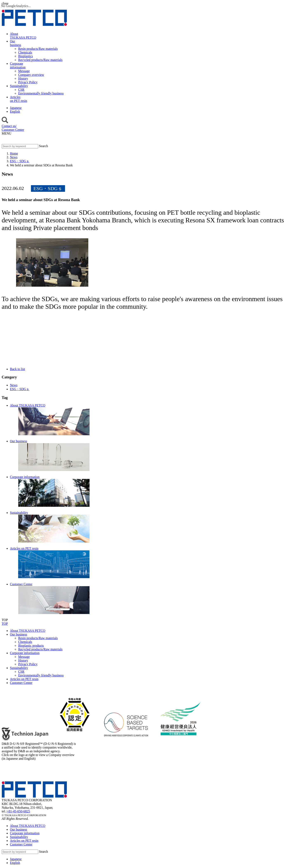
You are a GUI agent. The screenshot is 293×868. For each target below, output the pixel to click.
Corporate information (25, 653)
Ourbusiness (15, 43)
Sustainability (19, 86)
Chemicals (25, 642)
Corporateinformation (18, 65)
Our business (18, 634)
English (15, 111)
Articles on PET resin (24, 679)
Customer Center (21, 683)
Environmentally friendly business (41, 675)
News (14, 157)
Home (14, 153)
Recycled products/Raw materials (40, 649)
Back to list (17, 369)
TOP (5, 624)
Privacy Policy (28, 664)
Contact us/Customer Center (13, 128)
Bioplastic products (31, 646)
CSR (21, 672)
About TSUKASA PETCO (28, 631)
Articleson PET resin (18, 99)
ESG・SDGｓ (20, 161)
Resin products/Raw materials (38, 638)
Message (24, 657)
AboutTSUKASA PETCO (23, 36)
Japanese (16, 108)
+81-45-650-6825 (18, 811)
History (23, 660)
